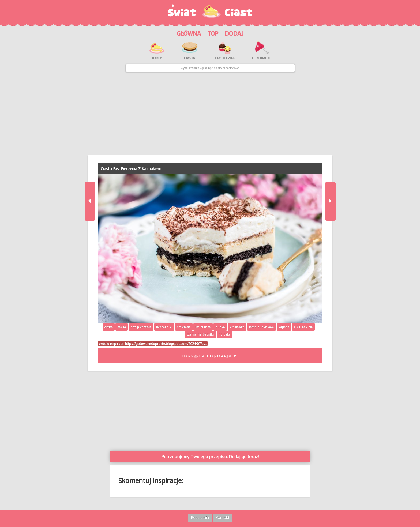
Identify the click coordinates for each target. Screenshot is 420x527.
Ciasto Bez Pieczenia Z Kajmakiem (131, 169)
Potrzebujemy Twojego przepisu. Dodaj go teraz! (210, 457)
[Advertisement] (210, 114)
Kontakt (222, 517)
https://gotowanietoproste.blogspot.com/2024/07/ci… (166, 344)
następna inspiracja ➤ (210, 355)
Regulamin (200, 517)
